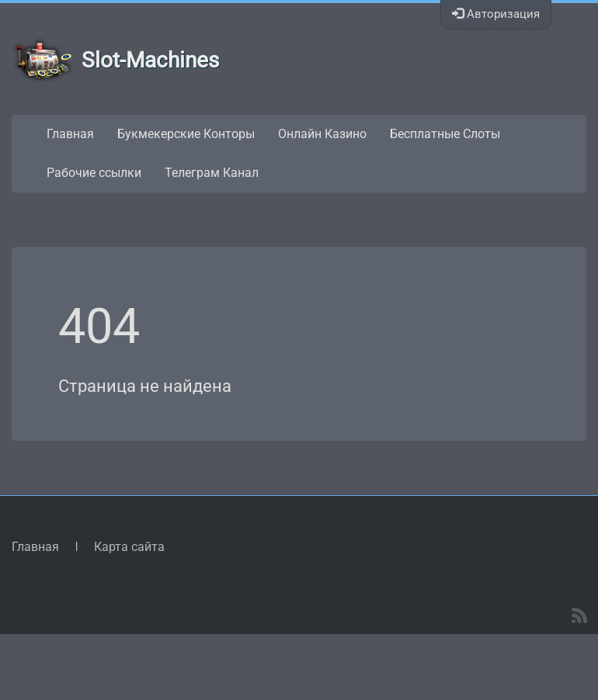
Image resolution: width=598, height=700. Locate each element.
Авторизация (496, 14)
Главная (70, 134)
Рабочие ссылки (94, 173)
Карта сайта (129, 547)
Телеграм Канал (212, 173)
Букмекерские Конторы (186, 134)
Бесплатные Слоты (445, 134)
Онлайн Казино (322, 134)
